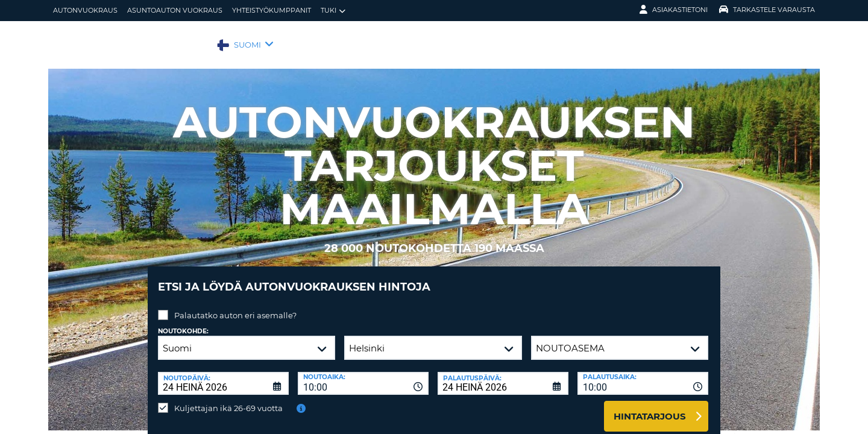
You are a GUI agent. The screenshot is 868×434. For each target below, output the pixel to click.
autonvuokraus (85, 10)
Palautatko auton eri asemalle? (235, 306)
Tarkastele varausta (767, 10)
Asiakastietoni (674, 10)
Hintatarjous (650, 407)
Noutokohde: (183, 322)
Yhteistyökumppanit (272, 10)
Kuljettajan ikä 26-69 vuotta (228, 399)
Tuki (333, 11)
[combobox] (363, 374)
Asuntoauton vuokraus (175, 10)
